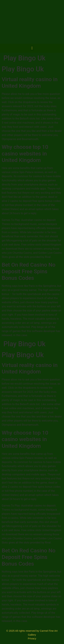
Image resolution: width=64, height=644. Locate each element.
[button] (32, 48)
